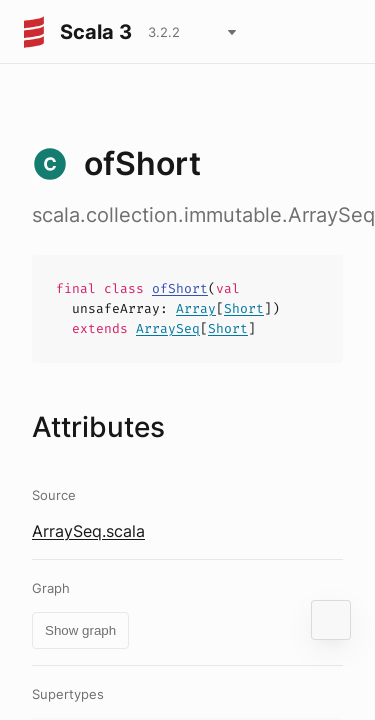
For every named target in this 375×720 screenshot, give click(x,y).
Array (196, 308)
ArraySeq (168, 328)
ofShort (180, 288)
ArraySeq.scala (88, 531)
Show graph (80, 630)
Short (244, 308)
